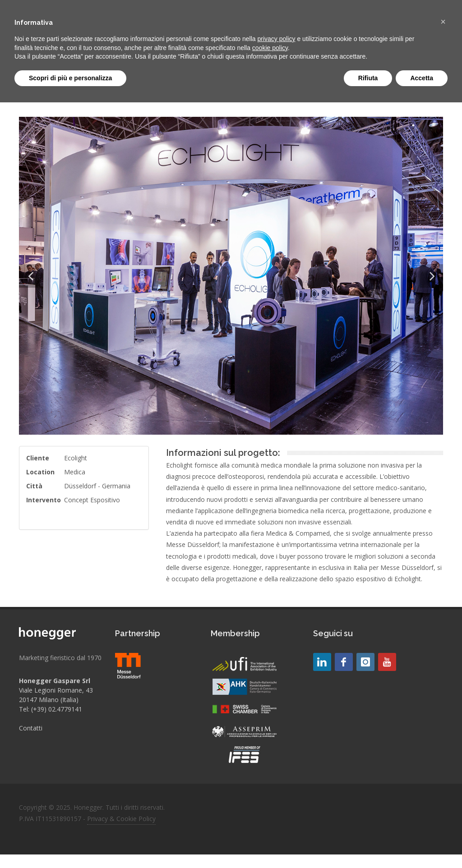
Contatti (31, 728)
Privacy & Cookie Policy (121, 819)
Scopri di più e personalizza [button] (70, 78)
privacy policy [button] (277, 39)
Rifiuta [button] (368, 78)
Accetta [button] (422, 78)
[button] (443, 22)
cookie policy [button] (270, 48)
